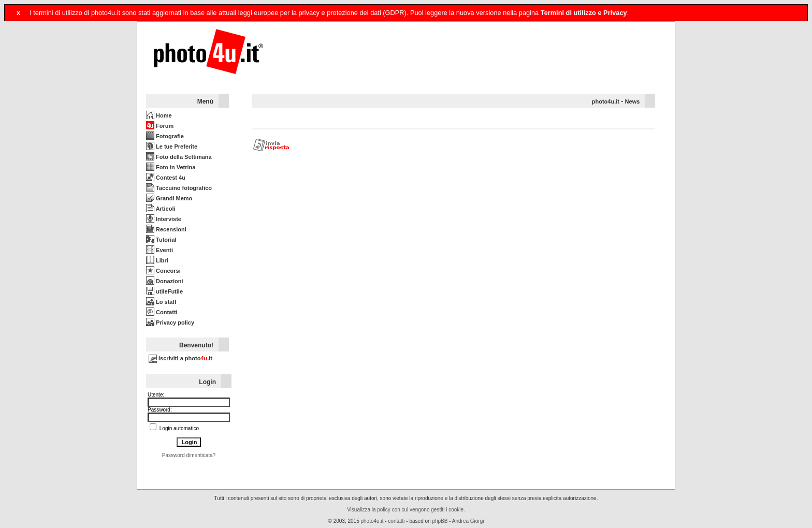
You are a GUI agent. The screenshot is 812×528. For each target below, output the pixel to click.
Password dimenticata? (189, 455)
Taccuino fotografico (179, 188)
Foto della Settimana (179, 157)
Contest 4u (166, 178)
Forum (160, 126)
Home (159, 115)
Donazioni (165, 281)
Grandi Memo (169, 198)
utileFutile (164, 291)
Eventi (160, 250)
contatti (396, 521)
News (633, 101)
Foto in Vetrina (171, 167)
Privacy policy (170, 322)
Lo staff (161, 302)
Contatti (162, 312)
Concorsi (163, 271)
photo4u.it (606, 101)
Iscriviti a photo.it (180, 358)
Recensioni (166, 229)
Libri (157, 260)
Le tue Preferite (172, 146)
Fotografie (165, 136)
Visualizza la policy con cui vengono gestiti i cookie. (406, 510)
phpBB (440, 521)
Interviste (164, 219)
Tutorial (161, 240)
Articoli (161, 209)
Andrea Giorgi (468, 521)
